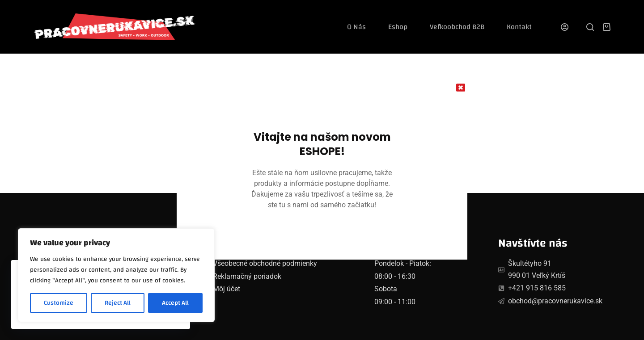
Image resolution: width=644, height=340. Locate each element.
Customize (59, 303)
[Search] (590, 27)
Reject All (118, 303)
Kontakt (519, 27)
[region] (116, 275)
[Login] (565, 27)
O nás (356, 27)
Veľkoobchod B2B (457, 27)
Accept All (175, 303)
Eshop (398, 27)
